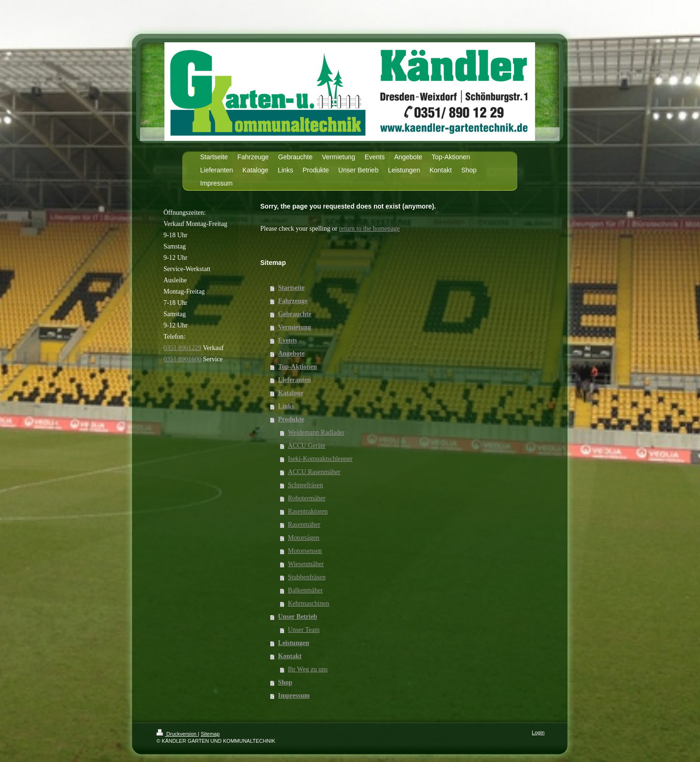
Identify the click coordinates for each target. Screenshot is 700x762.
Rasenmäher (304, 525)
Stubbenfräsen (307, 577)
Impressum (294, 696)
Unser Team (304, 630)
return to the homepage (369, 229)
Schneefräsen (306, 485)
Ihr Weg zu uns (308, 669)
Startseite (292, 288)
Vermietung (295, 327)
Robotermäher (307, 498)
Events (288, 340)
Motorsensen (305, 551)
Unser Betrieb (298, 617)
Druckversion (177, 734)
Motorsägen (304, 538)
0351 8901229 (183, 348)
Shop (285, 682)
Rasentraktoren (308, 511)
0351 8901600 (183, 359)
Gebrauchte (295, 314)
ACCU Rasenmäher (314, 472)
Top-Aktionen (298, 367)
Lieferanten (295, 380)
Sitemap (210, 734)
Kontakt (290, 656)
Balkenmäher (306, 590)
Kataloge (291, 393)
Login (538, 732)
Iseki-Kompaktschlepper (320, 459)
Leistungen (294, 643)
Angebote (292, 354)
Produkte (291, 419)
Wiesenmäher (306, 564)
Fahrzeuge (293, 301)
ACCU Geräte (307, 446)
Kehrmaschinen (309, 603)
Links (286, 406)
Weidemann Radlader (316, 432)
